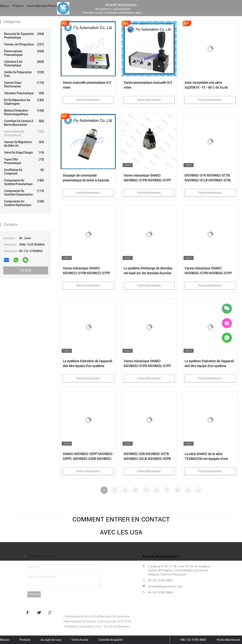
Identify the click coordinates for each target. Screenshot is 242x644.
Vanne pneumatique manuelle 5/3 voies (148, 85)
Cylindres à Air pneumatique (24, 63)
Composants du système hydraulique (24, 203)
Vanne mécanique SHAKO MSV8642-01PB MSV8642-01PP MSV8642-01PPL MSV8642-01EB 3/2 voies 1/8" (209, 273)
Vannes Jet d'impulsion (24, 44)
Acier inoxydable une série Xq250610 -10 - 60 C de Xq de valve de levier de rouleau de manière (206, 88)
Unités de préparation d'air (24, 74)
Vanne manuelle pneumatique (24, 133)
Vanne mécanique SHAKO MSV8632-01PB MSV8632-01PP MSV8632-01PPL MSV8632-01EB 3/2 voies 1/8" (148, 366)
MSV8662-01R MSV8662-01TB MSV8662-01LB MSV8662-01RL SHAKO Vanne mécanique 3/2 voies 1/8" (210, 181)
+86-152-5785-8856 (193, 640)
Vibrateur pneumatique (24, 93)
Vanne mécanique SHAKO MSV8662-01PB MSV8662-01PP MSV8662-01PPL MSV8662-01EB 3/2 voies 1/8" (148, 181)
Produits (54, 24)
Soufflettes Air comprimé (24, 172)
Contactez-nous (156, 24)
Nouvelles (178, 24)
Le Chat (26, 270)
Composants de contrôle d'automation (24, 193)
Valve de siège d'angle (24, 153)
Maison (39, 24)
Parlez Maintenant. (229, 640)
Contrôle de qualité (127, 24)
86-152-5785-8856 (160, 580)
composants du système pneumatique (24, 182)
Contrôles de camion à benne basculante (24, 123)
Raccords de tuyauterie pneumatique (24, 36)
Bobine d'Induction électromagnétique (24, 112)
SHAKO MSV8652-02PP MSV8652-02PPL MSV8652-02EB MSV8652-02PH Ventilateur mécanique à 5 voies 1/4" (88, 459)
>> (198, 490)
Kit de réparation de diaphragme (24, 102)
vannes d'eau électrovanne (24, 84)
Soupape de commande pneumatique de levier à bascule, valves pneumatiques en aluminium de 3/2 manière (88, 181)
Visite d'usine (100, 24)
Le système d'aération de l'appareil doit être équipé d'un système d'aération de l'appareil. (87, 366)
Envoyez (34, 594)
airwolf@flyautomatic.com (165, 586)
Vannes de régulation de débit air (24, 144)
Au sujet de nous (75, 24)
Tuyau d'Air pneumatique (24, 161)
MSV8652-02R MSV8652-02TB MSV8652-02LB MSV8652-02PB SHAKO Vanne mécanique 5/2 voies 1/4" (149, 459)
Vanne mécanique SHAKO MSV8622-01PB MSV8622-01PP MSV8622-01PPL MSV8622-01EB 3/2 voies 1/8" (87, 273)
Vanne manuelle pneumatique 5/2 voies (87, 85)
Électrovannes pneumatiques (24, 53)
